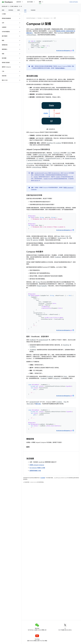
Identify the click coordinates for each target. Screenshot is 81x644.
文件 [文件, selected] (25, 10)
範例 (19, 10)
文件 (55, 18)
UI (21, 6)
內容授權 (43, 478)
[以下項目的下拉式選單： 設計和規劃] (35, 2)
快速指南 (33, 10)
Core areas (14, 6)
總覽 (3, 10)
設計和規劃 (30, 2)
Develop (5, 6)
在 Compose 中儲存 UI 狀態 (37, 468)
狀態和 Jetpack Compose (37, 465)
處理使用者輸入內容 (35, 471)
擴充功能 (38, 404)
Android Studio (74, 2)
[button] (9, 14)
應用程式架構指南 (60, 68)
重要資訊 (19, 2)
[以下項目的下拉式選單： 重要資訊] (23, 2)
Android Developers (31, 18)
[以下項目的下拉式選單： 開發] (43, 2)
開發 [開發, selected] (40, 2)
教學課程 (11, 10)
